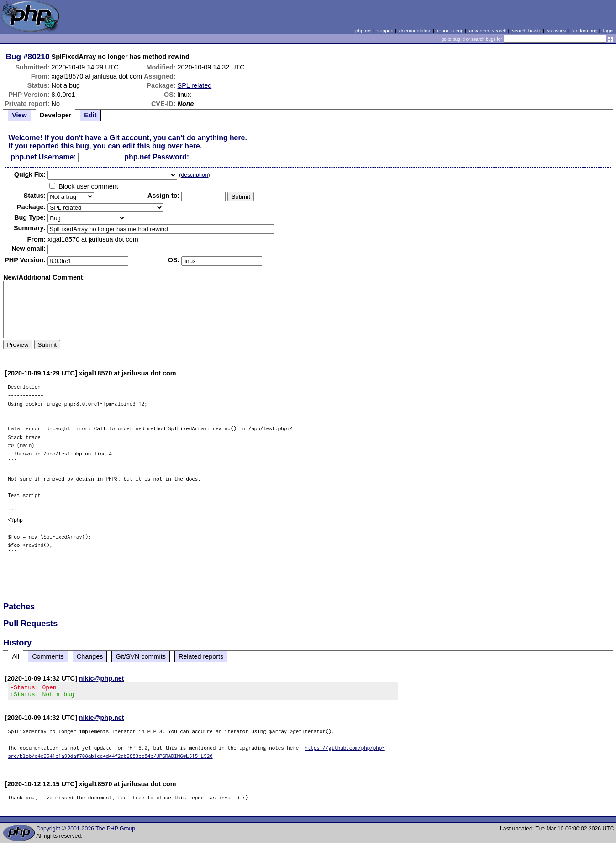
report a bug (450, 31)
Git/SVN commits (141, 656)
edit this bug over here (161, 146)
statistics (556, 31)
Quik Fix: (30, 174)
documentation (415, 31)
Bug (14, 57)
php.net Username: (43, 157)
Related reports (201, 656)
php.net (363, 31)
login (608, 31)
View (19, 115)
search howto (526, 31)
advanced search (488, 31)
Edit (90, 115)
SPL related (195, 85)
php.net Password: (157, 157)
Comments (48, 656)
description (194, 175)
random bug (584, 31)
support (385, 31)
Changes (90, 656)
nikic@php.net (102, 678)
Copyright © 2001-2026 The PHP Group (86, 831)
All (16, 656)
